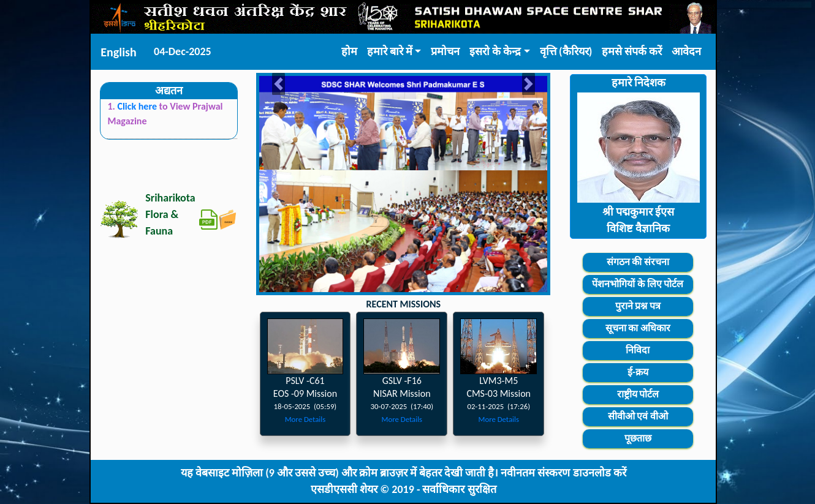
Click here (138, 106)
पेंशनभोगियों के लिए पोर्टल (638, 284)
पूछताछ (638, 438)
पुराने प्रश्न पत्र (638, 306)
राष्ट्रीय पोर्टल (638, 394)
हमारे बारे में (390, 51)
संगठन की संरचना (638, 262)
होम (349, 51)
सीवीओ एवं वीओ (638, 416)
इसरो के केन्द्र (495, 51)
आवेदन (686, 51)
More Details (305, 419)
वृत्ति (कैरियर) (566, 51)
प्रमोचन (445, 51)
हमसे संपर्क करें (632, 51)
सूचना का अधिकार (638, 328)
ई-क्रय (638, 372)
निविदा (638, 350)
